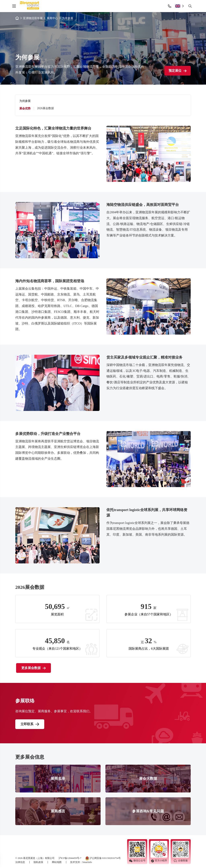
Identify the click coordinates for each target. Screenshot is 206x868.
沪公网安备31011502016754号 (103, 858)
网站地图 (57, 862)
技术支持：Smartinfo (81, 862)
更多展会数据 (33, 668)
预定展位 (178, 71)
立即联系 (27, 724)
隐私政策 (39, 862)
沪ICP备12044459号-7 (70, 858)
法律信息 (20, 862)
